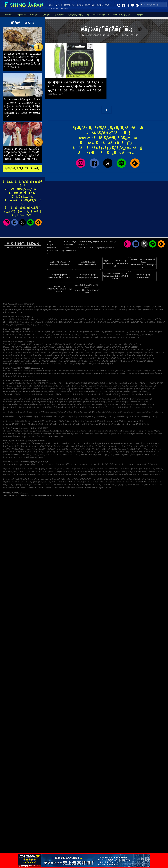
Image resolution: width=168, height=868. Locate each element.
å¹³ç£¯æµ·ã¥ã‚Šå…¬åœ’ (124, 474)
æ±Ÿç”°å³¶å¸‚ (97, 446)
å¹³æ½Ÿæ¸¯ (19, 337)
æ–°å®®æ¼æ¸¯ (61, 485)
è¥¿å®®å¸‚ (125, 455)
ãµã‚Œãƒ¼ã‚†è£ (35, 474)
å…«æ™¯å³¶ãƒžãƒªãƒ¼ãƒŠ (57, 474)
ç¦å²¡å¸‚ (31, 322)
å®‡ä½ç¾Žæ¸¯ (47, 335)
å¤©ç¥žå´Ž (110, 474)
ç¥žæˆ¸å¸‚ (157, 443)
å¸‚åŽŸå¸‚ (155, 455)
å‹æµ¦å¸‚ (72, 319)
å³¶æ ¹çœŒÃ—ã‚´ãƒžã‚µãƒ (146, 405)
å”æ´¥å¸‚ (82, 449)
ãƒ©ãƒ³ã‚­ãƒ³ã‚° (69, 5)
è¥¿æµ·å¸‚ (147, 452)
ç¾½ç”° (45, 474)
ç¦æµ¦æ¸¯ (76, 335)
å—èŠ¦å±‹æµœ (45, 472)
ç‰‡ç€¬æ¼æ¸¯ (95, 485)
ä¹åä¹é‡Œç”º (75, 443)
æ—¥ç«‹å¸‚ (64, 319)
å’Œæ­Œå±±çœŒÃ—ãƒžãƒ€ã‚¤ (119, 402)
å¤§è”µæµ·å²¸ (111, 472)
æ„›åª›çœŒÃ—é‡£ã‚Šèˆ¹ (30, 361)
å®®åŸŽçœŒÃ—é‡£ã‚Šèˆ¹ (49, 358)
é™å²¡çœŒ (147, 307)
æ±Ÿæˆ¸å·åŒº (125, 322)
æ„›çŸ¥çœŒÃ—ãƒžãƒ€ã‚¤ (12, 399)
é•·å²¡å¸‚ (27, 325)
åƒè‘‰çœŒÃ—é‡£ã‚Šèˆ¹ (99, 353)
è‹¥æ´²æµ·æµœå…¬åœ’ (11, 464)
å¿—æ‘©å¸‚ (41, 446)
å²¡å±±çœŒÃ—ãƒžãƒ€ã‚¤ (28, 407)
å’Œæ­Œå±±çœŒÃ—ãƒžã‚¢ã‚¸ (13, 405)
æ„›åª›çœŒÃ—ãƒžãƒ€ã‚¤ (140, 412)
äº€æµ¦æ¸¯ (132, 485)
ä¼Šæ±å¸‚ (150, 319)
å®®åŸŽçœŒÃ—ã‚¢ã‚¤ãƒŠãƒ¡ (117, 383)
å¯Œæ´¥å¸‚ (110, 319)
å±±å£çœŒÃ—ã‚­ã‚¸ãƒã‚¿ (13, 412)
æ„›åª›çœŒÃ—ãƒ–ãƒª (157, 412)
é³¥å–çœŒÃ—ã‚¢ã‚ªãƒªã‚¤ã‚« (58, 405)
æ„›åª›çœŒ (121, 310)
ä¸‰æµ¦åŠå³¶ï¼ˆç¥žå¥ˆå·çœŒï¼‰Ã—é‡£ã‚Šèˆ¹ (21, 347)
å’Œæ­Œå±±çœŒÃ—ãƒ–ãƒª (139, 402)
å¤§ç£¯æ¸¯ (7, 482)
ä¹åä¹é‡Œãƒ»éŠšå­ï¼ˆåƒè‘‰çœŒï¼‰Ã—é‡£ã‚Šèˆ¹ (132, 350)
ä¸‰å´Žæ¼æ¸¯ (39, 485)
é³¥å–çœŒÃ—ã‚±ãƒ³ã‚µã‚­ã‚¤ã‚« (35, 405)
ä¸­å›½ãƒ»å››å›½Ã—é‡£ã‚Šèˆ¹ (84, 344)
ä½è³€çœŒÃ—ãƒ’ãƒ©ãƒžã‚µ (147, 417)
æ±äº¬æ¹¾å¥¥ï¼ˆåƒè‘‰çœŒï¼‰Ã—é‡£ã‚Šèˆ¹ (51, 353)
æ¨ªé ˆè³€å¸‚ (7, 319)
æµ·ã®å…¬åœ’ (131, 482)
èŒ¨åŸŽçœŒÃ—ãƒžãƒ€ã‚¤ (31, 386)
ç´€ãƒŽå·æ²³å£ (71, 487)
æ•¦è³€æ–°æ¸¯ (55, 479)
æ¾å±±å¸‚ (113, 446)
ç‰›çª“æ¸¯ (117, 479)
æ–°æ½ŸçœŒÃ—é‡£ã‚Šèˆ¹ (126, 355)
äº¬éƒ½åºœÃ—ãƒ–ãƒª (127, 399)
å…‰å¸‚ (86, 452)
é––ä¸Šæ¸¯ (50, 469)
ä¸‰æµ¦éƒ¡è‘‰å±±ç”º (17, 325)
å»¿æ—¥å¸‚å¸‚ (15, 455)
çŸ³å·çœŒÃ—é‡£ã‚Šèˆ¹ (105, 364)
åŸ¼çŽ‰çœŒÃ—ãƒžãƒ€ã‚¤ (127, 386)
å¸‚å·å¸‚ (42, 455)
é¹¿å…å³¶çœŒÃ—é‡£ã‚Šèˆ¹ (107, 361)
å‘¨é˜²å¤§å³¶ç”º (22, 443)
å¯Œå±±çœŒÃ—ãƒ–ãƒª (110, 392)
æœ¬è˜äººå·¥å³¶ (28, 487)
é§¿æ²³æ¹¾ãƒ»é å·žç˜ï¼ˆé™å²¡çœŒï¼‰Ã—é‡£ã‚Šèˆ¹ (24, 350)
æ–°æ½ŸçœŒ (99, 307)
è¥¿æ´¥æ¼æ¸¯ (135, 337)
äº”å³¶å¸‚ (75, 449)
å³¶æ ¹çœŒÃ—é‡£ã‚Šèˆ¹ (50, 364)
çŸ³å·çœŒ (119, 307)
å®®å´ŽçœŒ (37, 437)
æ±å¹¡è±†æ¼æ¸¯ (137, 479)
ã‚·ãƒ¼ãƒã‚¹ (21, 15)
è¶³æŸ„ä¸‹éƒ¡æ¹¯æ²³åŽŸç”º (109, 322)
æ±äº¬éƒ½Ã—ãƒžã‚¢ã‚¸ (47, 389)
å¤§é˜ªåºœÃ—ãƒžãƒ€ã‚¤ (12, 402)
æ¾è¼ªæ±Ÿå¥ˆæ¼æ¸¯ (62, 335)
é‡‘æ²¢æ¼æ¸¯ (61, 332)
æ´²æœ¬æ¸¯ (121, 482)
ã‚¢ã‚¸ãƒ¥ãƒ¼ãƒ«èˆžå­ (19, 469)
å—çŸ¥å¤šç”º (153, 446)
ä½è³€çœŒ (140, 373)
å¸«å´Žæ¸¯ (137, 474)
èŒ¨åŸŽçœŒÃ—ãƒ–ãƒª (68, 386)
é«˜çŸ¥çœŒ (94, 310)
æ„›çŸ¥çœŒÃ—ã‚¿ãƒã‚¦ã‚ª (31, 399)
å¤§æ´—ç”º (106, 449)
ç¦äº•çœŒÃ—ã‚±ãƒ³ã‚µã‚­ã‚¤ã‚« (32, 394)
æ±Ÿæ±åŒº (78, 322)
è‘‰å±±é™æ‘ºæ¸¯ (53, 337)
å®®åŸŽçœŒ (28, 307)
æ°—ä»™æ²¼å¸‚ (26, 455)
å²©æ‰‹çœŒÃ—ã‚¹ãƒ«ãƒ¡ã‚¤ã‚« (14, 383)
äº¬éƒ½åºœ (38, 310)
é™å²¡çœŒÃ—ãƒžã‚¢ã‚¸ (110, 394)
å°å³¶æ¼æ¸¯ (70, 482)
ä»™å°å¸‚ (122, 452)
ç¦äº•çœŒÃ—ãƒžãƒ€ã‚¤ (53, 394)
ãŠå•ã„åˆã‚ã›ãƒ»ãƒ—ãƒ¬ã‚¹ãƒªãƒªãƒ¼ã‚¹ (96, 248)
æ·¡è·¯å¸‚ (107, 443)
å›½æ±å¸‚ (42, 457)
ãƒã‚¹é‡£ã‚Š (59, 15)
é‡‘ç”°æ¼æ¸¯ (107, 335)
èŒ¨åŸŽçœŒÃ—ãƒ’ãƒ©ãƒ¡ (50, 386)
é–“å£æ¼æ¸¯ (38, 332)
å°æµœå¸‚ (23, 322)
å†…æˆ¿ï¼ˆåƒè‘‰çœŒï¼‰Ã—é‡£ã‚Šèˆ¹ (18, 353)
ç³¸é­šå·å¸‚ (66, 455)
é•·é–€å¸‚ (158, 449)
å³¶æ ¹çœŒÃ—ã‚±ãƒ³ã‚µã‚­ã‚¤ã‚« (103, 405)
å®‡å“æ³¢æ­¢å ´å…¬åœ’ (145, 485)
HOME (51, 5)
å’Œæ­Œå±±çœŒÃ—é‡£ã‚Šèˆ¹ (32, 355)
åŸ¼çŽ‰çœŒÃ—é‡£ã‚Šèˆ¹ (146, 358)
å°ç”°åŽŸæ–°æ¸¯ (87, 332)
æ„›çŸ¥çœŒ (138, 307)
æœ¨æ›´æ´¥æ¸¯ (156, 482)
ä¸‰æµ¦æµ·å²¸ (8, 472)
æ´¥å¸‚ (136, 446)
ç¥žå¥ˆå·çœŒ (57, 307)
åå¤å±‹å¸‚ (31, 446)
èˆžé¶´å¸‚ (107, 452)
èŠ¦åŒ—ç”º (90, 449)
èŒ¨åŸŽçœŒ (88, 307)
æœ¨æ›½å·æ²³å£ (156, 472)
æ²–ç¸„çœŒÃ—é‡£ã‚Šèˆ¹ (12, 358)
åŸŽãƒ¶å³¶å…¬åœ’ (144, 482)
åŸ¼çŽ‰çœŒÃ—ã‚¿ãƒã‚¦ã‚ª (107, 386)
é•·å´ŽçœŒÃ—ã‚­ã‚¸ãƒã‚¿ (74, 421)
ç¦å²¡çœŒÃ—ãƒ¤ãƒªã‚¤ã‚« (104, 417)
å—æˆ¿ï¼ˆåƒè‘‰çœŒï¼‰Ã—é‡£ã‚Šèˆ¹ (95, 350)
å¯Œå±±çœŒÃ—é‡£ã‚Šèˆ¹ (145, 361)
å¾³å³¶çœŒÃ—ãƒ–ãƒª (30, 412)
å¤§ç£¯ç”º (134, 449)
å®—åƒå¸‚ (16, 319)
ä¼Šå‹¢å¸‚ (68, 449)
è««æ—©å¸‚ (34, 457)
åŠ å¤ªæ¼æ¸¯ (116, 464)
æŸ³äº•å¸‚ (84, 455)
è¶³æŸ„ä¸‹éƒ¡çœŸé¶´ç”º (138, 319)
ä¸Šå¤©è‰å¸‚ (116, 449)
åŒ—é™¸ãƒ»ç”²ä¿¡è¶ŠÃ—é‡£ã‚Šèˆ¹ (61, 344)
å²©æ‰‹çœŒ (17, 307)
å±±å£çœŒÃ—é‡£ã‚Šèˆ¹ (127, 358)
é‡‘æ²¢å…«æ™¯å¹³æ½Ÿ (121, 335)
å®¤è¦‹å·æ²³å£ (58, 482)
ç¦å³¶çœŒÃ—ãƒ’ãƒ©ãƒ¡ (155, 383)
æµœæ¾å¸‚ (39, 443)
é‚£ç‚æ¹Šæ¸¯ (41, 337)
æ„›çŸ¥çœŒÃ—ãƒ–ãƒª (144, 394)
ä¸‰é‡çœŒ (156, 307)
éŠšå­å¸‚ (40, 325)
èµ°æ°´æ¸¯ (36, 335)
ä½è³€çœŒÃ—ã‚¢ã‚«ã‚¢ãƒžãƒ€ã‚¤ (15, 421)
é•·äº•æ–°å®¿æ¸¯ (135, 335)
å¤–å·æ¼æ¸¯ (29, 337)
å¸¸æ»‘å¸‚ (81, 446)
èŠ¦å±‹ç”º (73, 452)
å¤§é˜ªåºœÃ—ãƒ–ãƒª (28, 402)
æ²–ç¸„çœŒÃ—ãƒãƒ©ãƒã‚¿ (139, 424)
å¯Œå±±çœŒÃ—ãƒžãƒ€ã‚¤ (92, 392)
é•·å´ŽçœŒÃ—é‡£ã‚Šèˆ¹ (126, 361)
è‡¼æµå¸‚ (14, 452)
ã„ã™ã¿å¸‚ (42, 319)
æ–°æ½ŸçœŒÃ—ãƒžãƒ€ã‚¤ (13, 392)
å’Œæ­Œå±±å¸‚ (101, 319)
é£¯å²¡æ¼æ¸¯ (99, 332)
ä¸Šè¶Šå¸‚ (133, 455)
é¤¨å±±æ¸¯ (159, 485)
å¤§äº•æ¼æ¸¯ (87, 337)
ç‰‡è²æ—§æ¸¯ (148, 335)
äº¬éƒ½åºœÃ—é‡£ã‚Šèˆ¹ (30, 358)
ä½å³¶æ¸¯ (20, 335)
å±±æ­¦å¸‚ (6, 325)
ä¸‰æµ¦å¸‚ (33, 319)
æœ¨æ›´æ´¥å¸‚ (115, 443)
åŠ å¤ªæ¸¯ (150, 332)
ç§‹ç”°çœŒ (37, 431)
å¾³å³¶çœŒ (112, 310)
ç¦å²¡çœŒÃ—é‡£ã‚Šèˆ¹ (136, 353)
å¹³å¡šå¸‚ (33, 325)
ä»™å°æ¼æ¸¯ (27, 482)
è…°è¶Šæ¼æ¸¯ (119, 332)
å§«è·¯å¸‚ (100, 443)
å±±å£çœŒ (65, 310)
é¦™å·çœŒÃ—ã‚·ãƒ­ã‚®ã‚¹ (122, 412)
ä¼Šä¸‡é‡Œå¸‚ (37, 449)
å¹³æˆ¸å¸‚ (150, 443)
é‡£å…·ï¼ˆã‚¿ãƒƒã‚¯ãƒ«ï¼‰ (123, 15)
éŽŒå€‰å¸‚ (63, 322)
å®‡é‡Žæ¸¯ (156, 464)
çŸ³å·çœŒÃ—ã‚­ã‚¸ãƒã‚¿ (143, 392)
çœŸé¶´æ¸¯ (109, 332)
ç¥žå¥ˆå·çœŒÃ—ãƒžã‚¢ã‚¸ (103, 389)
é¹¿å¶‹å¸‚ (51, 319)
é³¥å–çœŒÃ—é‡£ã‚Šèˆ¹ (88, 358)
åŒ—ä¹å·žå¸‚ (8, 322)
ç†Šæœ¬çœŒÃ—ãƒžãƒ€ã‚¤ (116, 421)
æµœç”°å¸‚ (126, 449)
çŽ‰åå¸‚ (58, 455)
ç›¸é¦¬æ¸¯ (93, 469)
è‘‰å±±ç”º (155, 452)
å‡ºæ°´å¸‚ (20, 457)
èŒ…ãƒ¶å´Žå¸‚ (19, 449)
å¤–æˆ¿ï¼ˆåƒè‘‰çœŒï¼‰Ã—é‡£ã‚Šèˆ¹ (88, 347)
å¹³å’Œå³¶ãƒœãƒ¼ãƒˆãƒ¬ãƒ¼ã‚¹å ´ (63, 472)
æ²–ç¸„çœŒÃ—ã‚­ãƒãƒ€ (119, 424)
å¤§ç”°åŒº (135, 322)
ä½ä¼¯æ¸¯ (16, 482)
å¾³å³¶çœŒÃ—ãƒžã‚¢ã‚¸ (47, 412)
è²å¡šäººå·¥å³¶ (104, 464)
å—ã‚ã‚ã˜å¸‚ (9, 457)
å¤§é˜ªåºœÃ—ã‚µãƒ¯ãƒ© (46, 402)
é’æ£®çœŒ (17, 431)
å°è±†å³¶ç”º (56, 446)
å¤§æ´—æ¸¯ (64, 337)
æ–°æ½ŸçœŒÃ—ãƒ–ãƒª (31, 392)
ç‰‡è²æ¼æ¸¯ (149, 469)
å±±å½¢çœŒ (57, 431)
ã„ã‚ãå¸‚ (30, 452)
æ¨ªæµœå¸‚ (24, 319)
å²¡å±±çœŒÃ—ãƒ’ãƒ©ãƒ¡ (45, 407)
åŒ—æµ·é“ (7, 307)
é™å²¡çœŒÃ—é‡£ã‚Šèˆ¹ (117, 353)
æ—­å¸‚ (56, 322)
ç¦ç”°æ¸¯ (42, 469)
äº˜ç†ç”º (142, 449)
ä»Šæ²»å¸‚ (98, 449)
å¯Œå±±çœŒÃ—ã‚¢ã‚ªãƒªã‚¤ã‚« (71, 392)
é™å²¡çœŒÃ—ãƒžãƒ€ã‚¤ (92, 394)
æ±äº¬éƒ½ (47, 307)
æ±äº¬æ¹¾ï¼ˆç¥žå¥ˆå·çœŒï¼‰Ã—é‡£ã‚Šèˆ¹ (121, 347)
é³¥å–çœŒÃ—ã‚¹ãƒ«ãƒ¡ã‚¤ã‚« (80, 405)
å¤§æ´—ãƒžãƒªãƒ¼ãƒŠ (82, 472)
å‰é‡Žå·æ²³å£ (98, 482)
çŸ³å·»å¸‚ (143, 443)
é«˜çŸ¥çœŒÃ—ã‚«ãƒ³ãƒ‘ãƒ (31, 417)
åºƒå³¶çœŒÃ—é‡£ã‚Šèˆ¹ (107, 355)
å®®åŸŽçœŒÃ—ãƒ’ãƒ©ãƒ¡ (78, 383)
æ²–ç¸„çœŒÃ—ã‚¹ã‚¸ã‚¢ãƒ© (101, 424)
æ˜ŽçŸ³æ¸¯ (28, 335)
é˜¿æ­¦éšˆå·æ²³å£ (22, 479)
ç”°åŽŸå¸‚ (6, 452)
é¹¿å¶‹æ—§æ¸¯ (50, 332)
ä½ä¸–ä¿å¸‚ (58, 449)
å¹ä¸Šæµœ (84, 485)
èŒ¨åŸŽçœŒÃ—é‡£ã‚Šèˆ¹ (154, 353)
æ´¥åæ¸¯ (125, 479)
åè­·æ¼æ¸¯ (8, 479)
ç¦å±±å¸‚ (120, 446)
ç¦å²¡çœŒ (130, 310)
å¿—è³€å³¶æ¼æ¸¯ (92, 487)
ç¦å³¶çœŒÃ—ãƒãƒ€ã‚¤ (12, 386)
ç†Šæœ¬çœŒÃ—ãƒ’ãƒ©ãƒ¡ (12, 424)
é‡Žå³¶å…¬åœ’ (33, 469)
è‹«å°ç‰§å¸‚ (103, 455)
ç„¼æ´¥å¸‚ (39, 452)
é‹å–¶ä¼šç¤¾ (70, 251)
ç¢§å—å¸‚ (130, 452)
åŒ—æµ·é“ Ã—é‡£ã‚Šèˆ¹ (107, 358)
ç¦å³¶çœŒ (38, 307)
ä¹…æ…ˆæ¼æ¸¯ (74, 332)
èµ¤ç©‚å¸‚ (140, 455)
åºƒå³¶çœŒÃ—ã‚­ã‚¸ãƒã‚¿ (97, 407)
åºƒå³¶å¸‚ (70, 322)
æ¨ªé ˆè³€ (76, 479)
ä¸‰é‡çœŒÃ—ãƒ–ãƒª (50, 399)
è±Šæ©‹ (6, 487)
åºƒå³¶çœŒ (47, 310)
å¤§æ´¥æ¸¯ (7, 469)
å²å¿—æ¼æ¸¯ (9, 335)
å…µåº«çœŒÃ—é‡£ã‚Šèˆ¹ (70, 355)
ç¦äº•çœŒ (128, 307)
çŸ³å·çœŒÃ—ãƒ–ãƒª (126, 392)
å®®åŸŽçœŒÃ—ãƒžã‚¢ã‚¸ (97, 383)
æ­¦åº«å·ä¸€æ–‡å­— (152, 479)
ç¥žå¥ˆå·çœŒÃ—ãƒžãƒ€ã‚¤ (123, 389)
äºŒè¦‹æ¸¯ (160, 469)
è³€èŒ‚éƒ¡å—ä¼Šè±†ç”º (156, 322)
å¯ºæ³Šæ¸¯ (84, 335)
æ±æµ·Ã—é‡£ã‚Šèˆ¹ (41, 344)
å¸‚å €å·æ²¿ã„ (9, 337)
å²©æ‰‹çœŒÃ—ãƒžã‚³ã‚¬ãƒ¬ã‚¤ (57, 383)
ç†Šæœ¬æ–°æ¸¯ (73, 485)
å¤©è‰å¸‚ (65, 452)
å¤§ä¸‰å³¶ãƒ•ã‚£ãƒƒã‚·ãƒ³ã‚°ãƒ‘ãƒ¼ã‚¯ (115, 485)
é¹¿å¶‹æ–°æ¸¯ (130, 332)
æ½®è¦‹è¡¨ (65, 8)
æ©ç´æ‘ (55, 452)
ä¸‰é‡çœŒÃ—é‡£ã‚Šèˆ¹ (69, 358)
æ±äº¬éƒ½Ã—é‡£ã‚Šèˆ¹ (12, 355)
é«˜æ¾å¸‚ (7, 455)
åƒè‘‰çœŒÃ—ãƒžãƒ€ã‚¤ (147, 386)
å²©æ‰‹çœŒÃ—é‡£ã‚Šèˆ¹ (12, 364)
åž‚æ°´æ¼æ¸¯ (35, 479)
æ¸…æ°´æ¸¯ (85, 469)
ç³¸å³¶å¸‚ (16, 322)
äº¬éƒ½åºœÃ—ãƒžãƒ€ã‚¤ (143, 399)
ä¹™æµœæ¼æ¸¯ (95, 335)
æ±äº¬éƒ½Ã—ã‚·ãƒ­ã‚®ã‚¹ (84, 389)
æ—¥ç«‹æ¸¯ (101, 474)
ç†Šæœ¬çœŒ (148, 310)
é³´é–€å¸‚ (48, 443)
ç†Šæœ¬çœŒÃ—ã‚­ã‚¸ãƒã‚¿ (137, 421)
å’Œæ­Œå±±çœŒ (27, 310)
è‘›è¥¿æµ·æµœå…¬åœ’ (143, 464)
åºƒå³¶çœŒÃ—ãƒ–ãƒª (79, 407)
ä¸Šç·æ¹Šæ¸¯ (141, 332)
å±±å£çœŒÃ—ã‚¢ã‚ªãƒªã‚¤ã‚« (141, 407)
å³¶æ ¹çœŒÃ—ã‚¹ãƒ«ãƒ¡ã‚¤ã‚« (125, 405)
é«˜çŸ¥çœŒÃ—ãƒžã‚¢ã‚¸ (67, 417)
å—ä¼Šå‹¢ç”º (8, 449)
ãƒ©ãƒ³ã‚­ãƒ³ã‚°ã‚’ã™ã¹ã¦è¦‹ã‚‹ (22, 168)
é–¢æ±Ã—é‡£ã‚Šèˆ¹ (10, 344)
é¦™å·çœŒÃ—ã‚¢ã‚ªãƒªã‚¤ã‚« (102, 412)
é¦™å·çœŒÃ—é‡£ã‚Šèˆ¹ (68, 364)
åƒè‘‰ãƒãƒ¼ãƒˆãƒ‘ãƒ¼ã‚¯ (24, 485)
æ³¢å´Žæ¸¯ (124, 337)
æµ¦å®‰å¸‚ (142, 446)
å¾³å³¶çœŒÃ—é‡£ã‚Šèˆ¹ (87, 361)
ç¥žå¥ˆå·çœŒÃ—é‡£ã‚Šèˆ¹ (79, 353)
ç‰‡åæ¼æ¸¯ (100, 337)
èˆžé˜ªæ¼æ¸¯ (72, 464)
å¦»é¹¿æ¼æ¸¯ (8, 485)
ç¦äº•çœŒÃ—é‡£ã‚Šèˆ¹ (52, 355)
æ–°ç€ (59, 5)
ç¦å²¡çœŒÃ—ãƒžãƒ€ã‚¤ (85, 417)
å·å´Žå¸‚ (27, 457)
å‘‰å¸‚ (23, 446)
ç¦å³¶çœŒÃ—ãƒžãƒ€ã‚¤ (137, 383)
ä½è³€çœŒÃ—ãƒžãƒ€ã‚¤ (38, 421)
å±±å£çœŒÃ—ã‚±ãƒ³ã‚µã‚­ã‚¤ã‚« (118, 407)
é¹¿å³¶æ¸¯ (44, 464)
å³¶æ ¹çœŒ (85, 310)
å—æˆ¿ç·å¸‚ (91, 319)
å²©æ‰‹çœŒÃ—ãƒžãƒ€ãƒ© (35, 383)
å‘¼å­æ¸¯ (13, 474)
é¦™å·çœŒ (103, 310)
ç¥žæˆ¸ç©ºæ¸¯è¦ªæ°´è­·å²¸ (42, 482)
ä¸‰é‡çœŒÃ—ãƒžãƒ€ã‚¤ (68, 399)
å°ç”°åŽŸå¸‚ (80, 319)
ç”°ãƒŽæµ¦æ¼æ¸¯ (83, 482)
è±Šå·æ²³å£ (155, 474)
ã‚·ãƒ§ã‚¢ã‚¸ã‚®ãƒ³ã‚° (76, 15)
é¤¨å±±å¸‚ (126, 319)
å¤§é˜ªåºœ (7, 310)
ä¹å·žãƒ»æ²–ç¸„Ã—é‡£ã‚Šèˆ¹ (104, 344)
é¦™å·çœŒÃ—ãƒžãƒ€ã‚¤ (82, 412)
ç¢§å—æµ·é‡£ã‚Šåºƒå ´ (125, 472)
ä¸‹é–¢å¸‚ (86, 443)
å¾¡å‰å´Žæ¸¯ (66, 479)
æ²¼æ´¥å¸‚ (118, 319)
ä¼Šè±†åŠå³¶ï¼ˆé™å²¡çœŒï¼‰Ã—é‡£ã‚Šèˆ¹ (62, 350)
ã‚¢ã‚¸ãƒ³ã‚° (47, 15)
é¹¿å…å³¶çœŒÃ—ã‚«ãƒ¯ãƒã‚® (79, 424)
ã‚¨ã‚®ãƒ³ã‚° (34, 15)
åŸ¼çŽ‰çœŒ (68, 307)
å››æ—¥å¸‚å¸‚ (66, 446)
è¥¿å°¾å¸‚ (100, 452)
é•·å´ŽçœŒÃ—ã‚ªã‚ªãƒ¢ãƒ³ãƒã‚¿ (95, 421)
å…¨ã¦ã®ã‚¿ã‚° (104, 5)
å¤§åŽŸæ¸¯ (15, 332)
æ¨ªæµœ (94, 464)
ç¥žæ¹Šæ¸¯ (7, 332)
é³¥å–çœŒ (75, 310)
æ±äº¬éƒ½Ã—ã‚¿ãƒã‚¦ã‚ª (65, 389)
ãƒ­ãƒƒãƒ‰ (141, 15)
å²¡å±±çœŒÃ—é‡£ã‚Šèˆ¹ (12, 361)
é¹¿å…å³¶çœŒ (9, 312)
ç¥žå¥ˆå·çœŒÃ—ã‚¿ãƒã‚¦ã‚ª (145, 389)
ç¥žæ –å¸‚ (143, 322)
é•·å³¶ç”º (105, 446)
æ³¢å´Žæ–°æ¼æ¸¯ (98, 472)
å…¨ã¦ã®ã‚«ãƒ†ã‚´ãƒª (86, 5)
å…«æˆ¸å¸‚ (93, 452)
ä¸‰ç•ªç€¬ (51, 464)
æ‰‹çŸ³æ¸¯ (159, 332)
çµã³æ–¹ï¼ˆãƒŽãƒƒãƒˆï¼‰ (98, 15)
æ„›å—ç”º (150, 449)
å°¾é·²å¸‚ (118, 455)
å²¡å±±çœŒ (56, 310)
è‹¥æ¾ (6, 474)
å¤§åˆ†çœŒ (159, 310)
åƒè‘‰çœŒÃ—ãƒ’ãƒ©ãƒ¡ (12, 389)
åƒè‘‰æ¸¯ (50, 485)
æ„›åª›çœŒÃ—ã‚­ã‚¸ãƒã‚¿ (12, 417)
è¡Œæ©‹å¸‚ (35, 455)
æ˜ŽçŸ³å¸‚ (158, 319)
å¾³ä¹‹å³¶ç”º (139, 452)
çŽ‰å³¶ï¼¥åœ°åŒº (141, 472)
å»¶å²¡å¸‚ (6, 446)
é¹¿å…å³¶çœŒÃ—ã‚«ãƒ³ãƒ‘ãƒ (33, 424)
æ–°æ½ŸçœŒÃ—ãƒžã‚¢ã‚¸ (50, 392)
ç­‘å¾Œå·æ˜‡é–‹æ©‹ (105, 479)
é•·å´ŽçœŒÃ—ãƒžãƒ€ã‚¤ (56, 421)
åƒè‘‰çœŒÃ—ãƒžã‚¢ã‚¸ (30, 389)
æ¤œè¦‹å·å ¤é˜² (72, 474)
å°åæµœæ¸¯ (128, 464)
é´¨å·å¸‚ (57, 319)
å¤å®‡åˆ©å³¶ (58, 487)
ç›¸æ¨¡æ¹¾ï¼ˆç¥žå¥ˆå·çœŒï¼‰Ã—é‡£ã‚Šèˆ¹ (57, 347)
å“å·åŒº (95, 322)
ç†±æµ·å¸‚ (87, 322)
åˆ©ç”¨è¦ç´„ (83, 245)
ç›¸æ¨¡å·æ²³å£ (19, 472)
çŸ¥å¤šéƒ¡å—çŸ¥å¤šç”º (44, 322)
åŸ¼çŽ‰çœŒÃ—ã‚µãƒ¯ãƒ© (86, 386)
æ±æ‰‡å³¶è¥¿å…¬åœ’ (114, 469)
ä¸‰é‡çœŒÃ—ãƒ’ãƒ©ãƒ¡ (87, 399)
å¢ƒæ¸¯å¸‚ (47, 325)
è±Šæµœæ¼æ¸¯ (84, 464)
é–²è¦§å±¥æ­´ (53, 8)
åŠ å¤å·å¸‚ (75, 455)
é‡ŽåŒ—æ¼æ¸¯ (32, 472)
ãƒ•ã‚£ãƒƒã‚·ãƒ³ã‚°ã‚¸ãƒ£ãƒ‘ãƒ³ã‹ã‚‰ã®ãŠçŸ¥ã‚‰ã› (98, 242)
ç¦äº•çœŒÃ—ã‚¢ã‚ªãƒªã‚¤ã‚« (73, 394)
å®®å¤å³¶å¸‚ (47, 449)
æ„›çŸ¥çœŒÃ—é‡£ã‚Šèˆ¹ (89, 355)
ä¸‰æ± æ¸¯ (101, 469)
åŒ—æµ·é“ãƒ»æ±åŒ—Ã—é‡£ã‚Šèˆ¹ (129, 344)
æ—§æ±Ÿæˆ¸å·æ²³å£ (63, 469)
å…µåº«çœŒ (16, 310)
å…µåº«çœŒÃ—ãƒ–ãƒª (63, 402)
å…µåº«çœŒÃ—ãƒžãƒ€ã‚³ (99, 402)
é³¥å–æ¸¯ (92, 479)
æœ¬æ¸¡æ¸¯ (45, 479)
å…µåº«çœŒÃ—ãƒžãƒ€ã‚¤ (80, 402)
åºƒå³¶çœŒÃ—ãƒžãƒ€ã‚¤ (63, 407)
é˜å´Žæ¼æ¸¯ (26, 332)
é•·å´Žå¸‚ (32, 443)
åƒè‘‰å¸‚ (114, 452)
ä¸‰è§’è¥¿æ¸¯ (111, 482)
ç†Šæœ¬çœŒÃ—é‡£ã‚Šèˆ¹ (67, 361)
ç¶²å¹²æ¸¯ (81, 487)
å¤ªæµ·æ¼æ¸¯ (75, 337)
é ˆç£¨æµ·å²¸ (76, 469)
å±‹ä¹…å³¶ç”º (92, 455)
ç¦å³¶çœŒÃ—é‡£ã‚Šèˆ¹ (31, 364)
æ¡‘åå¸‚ (49, 455)
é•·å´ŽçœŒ (139, 310)
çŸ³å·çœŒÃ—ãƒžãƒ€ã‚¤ (12, 394)
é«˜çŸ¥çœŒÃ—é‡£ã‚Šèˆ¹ (48, 361)
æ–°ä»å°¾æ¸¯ (15, 487)
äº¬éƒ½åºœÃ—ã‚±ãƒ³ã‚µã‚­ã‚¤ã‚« (107, 399)
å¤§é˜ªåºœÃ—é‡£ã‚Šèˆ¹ (146, 355)
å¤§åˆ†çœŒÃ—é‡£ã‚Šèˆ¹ (87, 364)
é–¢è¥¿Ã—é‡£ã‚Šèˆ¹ (26, 344)
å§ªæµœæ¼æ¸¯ (114, 337)
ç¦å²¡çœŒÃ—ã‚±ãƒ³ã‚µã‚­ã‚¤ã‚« (125, 417)
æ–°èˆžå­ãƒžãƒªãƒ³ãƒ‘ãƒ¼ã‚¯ (133, 469)
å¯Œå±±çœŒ (110, 307)
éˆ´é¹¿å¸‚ (46, 452)
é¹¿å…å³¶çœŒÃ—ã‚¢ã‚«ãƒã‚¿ (56, 424)
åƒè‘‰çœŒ (79, 307)
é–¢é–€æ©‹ (145, 474)
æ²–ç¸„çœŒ (19, 312)
